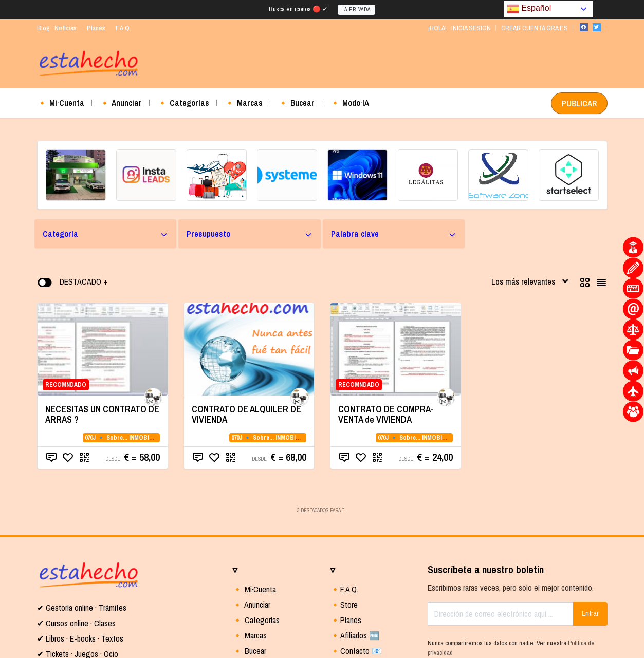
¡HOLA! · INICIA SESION (459, 28)
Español (529, 8)
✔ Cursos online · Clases (76, 623)
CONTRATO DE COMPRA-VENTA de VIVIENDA (386, 414)
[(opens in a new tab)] (76, 175)
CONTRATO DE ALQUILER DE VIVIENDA (246, 414)
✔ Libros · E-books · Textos (80, 638)
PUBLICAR (579, 103)
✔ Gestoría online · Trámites (82, 608)
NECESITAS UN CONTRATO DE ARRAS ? (102, 414)
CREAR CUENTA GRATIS (535, 28)
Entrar (590, 613)
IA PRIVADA (356, 10)
